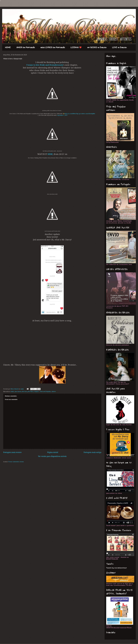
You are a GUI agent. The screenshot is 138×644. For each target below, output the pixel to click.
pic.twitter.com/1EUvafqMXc (87, 114)
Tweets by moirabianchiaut (116, 568)
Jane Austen (18, 392)
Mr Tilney (31, 392)
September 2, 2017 (62, 115)
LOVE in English (119, 47)
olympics (37, 392)
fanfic (12, 392)
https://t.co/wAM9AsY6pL (72, 114)
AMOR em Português (26, 47)
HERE (50, 154)
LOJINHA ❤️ (76, 47)
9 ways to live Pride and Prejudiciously (45, 65)
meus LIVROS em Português (53, 47)
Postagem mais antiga (93, 452)
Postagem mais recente (12, 452)
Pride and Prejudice (45, 392)
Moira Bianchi (15, 389)
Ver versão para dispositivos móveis (52, 456)
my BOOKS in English (97, 47)
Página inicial (53, 452)
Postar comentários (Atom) (16, 462)
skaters (54, 392)
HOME (8, 47)
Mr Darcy (25, 392)
